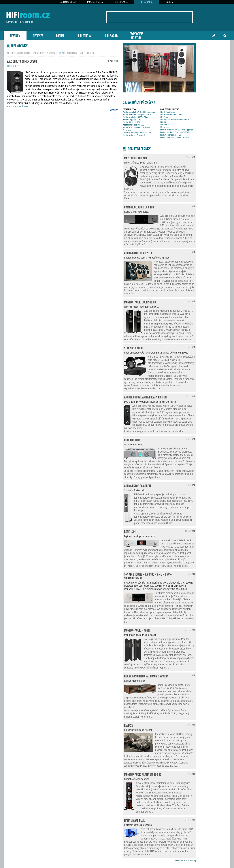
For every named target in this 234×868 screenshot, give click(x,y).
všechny (11, 53)
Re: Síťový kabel (168, 112)
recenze (182, 861)
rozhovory (192, 861)
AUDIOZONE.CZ (68, 2)
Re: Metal (165, 124)
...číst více (113, 110)
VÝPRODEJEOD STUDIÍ (137, 35)
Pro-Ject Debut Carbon (136, 128)
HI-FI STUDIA (84, 35)
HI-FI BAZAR (111, 35)
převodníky (39, 53)
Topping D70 (132, 120)
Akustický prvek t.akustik (175, 137)
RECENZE (38, 35)
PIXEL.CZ (169, 2)
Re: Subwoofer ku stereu (171, 115)
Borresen (127, 130)
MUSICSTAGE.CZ (95, 2)
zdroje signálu (24, 53)
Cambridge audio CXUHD (137, 133)
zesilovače (52, 53)
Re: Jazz (164, 117)
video (82, 53)
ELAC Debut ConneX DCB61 (22, 61)
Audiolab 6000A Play (135, 117)
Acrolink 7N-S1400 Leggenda (139, 112)
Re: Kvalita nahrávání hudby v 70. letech (175, 121)
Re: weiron (165, 127)
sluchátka (72, 53)
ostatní (91, 53)
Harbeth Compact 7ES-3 (137, 115)
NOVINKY (15, 35)
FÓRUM (60, 35)
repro (17, 66)
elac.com (11, 106)
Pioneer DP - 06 (171, 135)
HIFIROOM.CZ (146, 2)
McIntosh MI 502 (133, 125)
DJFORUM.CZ (122, 2)
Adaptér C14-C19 (134, 135)
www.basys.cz (24, 106)
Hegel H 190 (132, 122)
